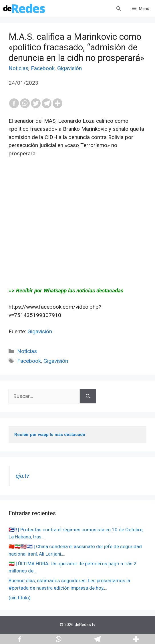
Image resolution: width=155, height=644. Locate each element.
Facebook (43, 68)
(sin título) (20, 598)
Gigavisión (69, 68)
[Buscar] (88, 396)
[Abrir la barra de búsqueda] (119, 9)
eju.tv (22, 476)
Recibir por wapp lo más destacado (50, 435)
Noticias (18, 68)
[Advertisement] (77, 222)
